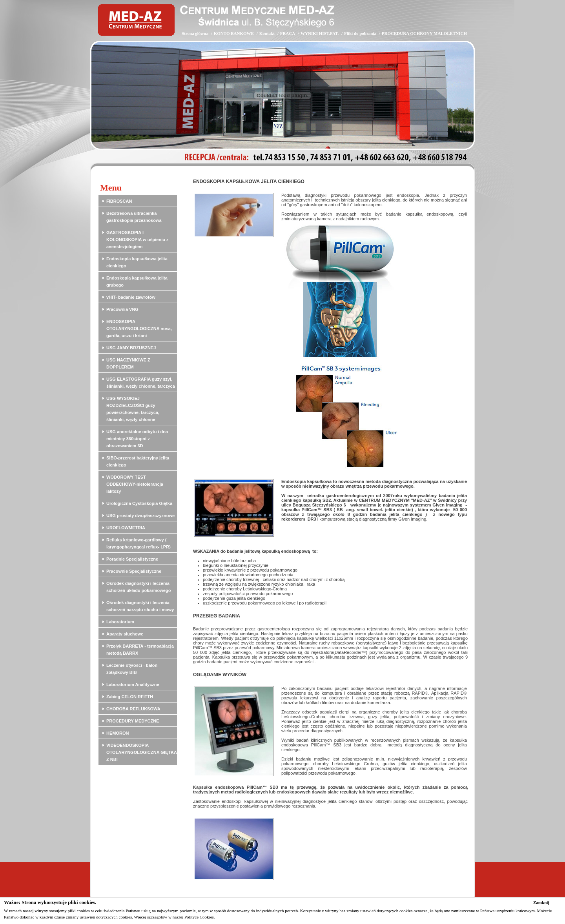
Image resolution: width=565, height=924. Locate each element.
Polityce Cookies (199, 917)
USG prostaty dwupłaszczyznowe (140, 516)
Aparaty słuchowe (125, 634)
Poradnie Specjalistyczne (132, 559)
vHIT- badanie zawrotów (131, 297)
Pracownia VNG (122, 309)
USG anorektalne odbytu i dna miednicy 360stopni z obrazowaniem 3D (137, 439)
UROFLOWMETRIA (126, 528)
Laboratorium (120, 622)
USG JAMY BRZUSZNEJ (131, 348)
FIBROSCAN (119, 201)
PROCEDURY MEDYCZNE (133, 721)
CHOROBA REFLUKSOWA (133, 709)
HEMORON (118, 733)
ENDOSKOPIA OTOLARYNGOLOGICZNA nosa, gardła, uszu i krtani (139, 329)
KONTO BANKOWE (234, 33)
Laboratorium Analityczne (133, 684)
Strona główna (195, 33)
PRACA (288, 33)
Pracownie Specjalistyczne (134, 571)
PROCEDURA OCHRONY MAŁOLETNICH (424, 33)
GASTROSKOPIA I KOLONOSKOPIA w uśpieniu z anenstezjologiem (138, 240)
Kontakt (267, 33)
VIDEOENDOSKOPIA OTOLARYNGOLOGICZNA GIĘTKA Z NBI (141, 752)
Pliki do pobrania (360, 33)
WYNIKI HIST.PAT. (320, 33)
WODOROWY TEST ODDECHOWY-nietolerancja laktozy (135, 484)
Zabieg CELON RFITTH (130, 697)
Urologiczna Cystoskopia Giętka (139, 503)
